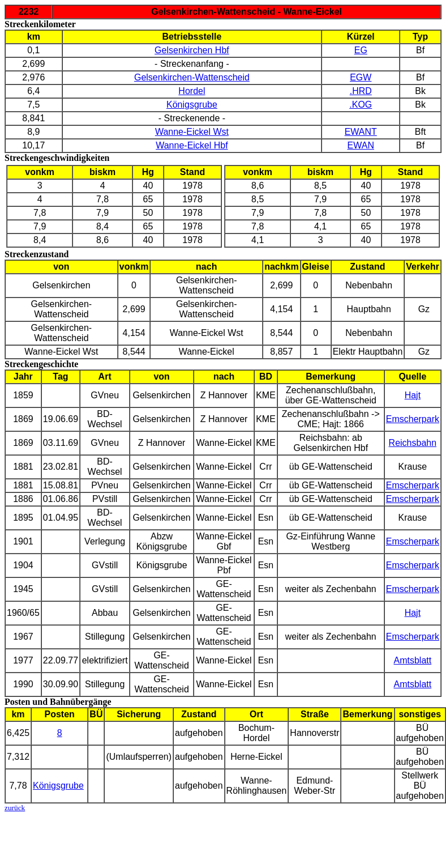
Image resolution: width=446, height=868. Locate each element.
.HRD (361, 91)
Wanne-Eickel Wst (192, 132)
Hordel (192, 91)
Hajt (413, 395)
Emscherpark (413, 419)
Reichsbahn (413, 443)
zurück (15, 808)
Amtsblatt (413, 660)
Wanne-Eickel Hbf (192, 145)
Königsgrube (192, 105)
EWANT (361, 132)
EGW (361, 77)
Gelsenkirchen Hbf (192, 50)
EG (361, 50)
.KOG (361, 105)
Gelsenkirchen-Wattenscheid (192, 77)
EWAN (361, 145)
